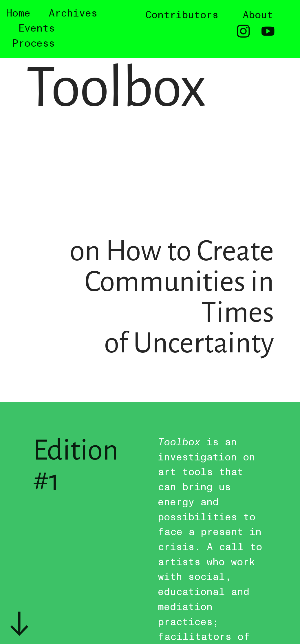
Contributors (182, 15)
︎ (243, 32)
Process (33, 43)
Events (36, 28)
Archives (73, 13)
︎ (268, 32)
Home (18, 13)
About (258, 15)
